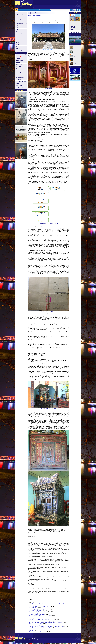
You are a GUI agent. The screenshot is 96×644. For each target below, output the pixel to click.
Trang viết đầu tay (19, 67)
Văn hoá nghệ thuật (20, 36)
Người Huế (19, 58)
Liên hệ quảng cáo (39, 10)
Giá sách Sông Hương (20, 77)
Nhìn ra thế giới (19, 62)
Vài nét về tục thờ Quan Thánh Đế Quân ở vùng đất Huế (39, 629)
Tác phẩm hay (19, 79)
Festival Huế (18, 38)
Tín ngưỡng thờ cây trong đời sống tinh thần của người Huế (40, 616)
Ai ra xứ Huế (19, 57)
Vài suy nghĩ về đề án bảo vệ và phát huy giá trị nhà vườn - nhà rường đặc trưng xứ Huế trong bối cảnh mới (48, 601)
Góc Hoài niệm (19, 71)
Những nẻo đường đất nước (21, 55)
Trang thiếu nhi (19, 69)
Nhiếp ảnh (18, 49)
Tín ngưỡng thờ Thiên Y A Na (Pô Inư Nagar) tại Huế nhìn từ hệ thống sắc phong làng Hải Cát (46, 626)
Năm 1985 (73, 28)
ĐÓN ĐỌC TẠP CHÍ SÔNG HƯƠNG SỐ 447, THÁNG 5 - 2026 (77, 55)
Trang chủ (18, 13)
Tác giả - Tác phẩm (20, 88)
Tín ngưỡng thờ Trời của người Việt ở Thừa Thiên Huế (39, 621)
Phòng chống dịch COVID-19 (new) (21, 20)
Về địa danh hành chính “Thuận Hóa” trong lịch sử (38, 625)
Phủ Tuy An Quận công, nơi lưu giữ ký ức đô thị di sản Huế (40, 628)
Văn (17, 27)
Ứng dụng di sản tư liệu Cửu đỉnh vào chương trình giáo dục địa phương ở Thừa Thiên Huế (45, 622)
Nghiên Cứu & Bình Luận (21, 32)
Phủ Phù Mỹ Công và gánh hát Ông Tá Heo (37, 614)
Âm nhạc (18, 42)
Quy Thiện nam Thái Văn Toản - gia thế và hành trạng (39, 612)
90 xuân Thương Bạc (33, 608)
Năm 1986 (73, 29)
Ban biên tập (25, 10)
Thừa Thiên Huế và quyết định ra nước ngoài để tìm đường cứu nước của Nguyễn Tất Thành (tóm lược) (48, 604)
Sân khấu (18, 44)
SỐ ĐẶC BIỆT (19, 73)
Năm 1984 (73, 26)
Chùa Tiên (31, 630)
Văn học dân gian (19, 51)
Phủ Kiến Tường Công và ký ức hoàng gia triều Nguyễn (39, 606)
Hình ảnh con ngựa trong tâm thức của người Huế (38, 609)
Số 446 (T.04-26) (78, 23)
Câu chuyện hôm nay (20, 34)
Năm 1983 (73, 25)
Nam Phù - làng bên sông (33, 613)
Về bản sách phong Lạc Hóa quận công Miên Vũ (38, 632)
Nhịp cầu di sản (19, 64)
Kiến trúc (18, 40)
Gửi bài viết (31, 10)
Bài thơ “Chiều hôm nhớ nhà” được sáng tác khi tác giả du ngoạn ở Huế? (42, 620)
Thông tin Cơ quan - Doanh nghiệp (21, 82)
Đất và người (21, 53)
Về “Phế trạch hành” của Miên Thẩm (36, 624)
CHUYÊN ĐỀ (19, 75)
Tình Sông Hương (19, 86)
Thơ (17, 29)
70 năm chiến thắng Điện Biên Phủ (22, 24)
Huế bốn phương (19, 60)
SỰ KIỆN (18, 17)
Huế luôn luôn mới (20, 15)
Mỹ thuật (18, 47)
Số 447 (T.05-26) (72, 23)
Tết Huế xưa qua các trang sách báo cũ (36, 610)
